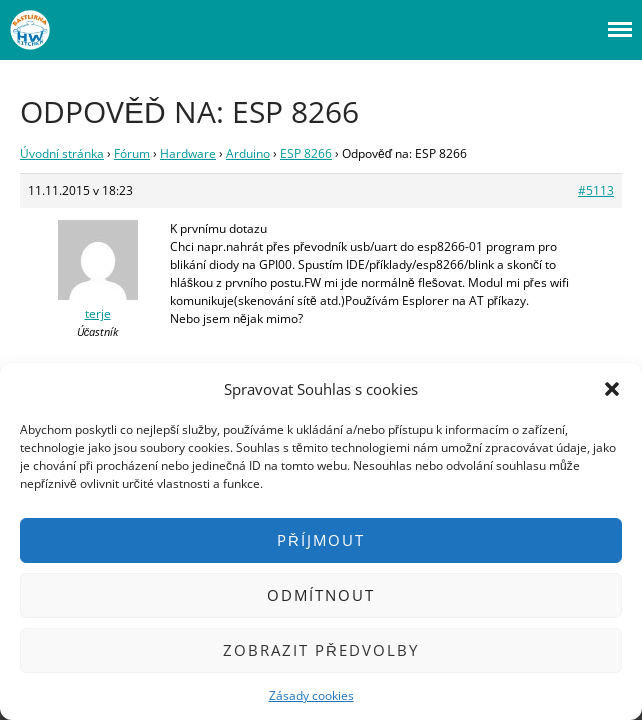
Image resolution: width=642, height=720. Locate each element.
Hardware (188, 153)
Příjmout (321, 540)
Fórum (132, 153)
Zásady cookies (311, 695)
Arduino (248, 153)
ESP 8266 (306, 153)
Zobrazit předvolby (321, 650)
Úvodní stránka (62, 153)
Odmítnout (321, 595)
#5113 (596, 190)
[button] (612, 389)
